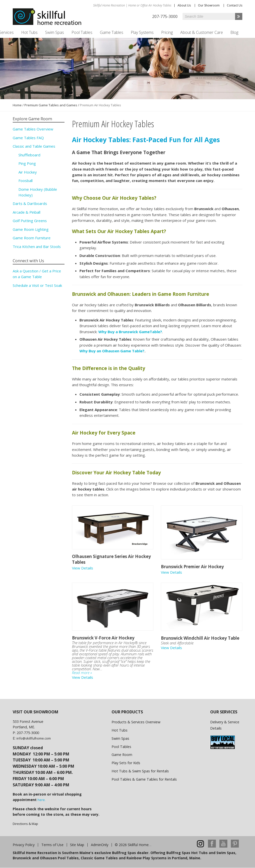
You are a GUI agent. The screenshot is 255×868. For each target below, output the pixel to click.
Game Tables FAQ (28, 138)
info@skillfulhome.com (34, 738)
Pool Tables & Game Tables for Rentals (144, 779)
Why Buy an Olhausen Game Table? (112, 351)
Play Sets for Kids (126, 763)
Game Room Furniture (32, 238)
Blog (234, 32)
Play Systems (142, 32)
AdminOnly (100, 845)
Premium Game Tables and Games (51, 105)
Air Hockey (28, 172)
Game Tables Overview (33, 129)
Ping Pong (27, 163)
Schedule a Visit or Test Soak (37, 285)
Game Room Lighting (31, 229)
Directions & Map (25, 824)
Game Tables (112, 32)
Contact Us (235, 5)
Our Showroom (209, 5)
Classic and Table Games (34, 146)
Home (17, 105)
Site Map (77, 845)
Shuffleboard (29, 155)
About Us (184, 5)
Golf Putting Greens (30, 221)
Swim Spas (55, 32)
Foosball (26, 181)
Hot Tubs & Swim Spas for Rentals (140, 771)
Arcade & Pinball (27, 212)
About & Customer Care (202, 32)
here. (42, 800)
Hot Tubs (29, 32)
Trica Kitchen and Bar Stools (37, 247)
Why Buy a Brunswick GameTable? (130, 332)
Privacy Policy (24, 845)
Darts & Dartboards (30, 203)
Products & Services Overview (136, 722)
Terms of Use (52, 845)
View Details (83, 568)
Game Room (122, 755)
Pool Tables (82, 32)
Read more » (82, 673)
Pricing (167, 32)
